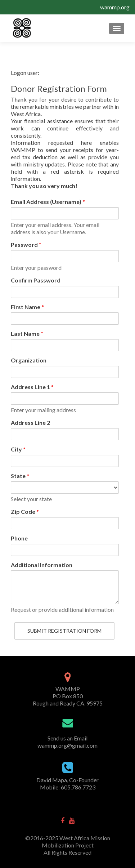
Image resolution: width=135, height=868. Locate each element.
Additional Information (42, 565)
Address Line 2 (30, 422)
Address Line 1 (32, 387)
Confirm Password (36, 280)
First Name (27, 307)
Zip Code (25, 511)
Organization (29, 360)
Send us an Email (67, 738)
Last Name (27, 333)
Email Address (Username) (48, 202)
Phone (19, 538)
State (20, 476)
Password (26, 244)
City (18, 449)
